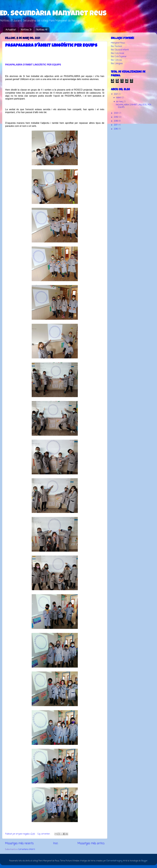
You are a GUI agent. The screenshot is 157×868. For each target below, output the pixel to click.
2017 (116, 125)
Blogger (144, 861)
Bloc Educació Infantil (120, 50)
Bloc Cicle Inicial (117, 53)
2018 (116, 121)
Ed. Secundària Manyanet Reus (53, 14)
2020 (116, 113)
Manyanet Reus (118, 43)
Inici (56, 843)
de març (120, 102)
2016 (116, 129)
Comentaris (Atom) (27, 849)
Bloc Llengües (117, 64)
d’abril (119, 98)
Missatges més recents (19, 843)
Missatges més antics (91, 843)
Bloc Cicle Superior (119, 57)
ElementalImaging (114, 861)
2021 (116, 94)
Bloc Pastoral (116, 46)
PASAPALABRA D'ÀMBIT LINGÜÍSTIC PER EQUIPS (51, 46)
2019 (116, 117)
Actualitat (11, 30)
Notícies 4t (42, 30)
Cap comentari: (44, 834)
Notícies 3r (26, 30)
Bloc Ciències (116, 60)
